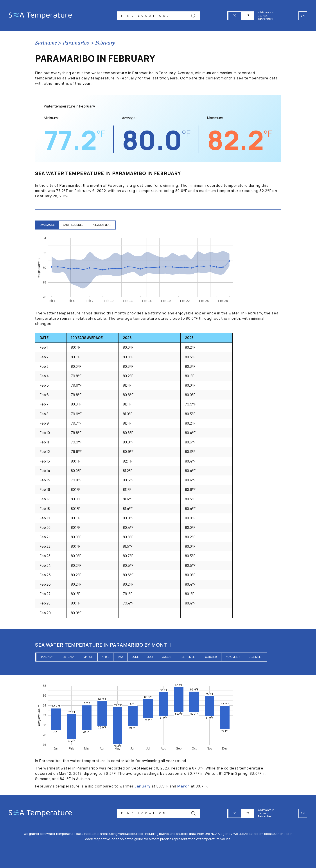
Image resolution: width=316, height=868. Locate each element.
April (105, 657)
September (189, 657)
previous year (103, 225)
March (88, 657)
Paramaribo (76, 43)
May (120, 657)
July (150, 657)
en (303, 813)
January (47, 657)
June (135, 657)
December (255, 657)
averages (48, 225)
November (233, 657)
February (105, 43)
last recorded (74, 225)
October (211, 657)
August (167, 657)
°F (248, 15)
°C (235, 15)
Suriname (46, 43)
